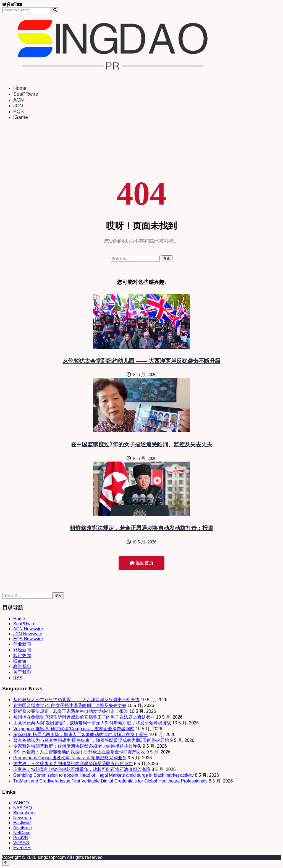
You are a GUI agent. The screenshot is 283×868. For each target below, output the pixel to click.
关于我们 (22, 672)
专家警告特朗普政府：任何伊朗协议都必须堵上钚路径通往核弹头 (77, 746)
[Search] (55, 10)
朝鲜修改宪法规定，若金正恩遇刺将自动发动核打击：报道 (141, 528)
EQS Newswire (28, 639)
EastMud (22, 823)
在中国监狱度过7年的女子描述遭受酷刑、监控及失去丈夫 (141, 444)
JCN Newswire (28, 634)
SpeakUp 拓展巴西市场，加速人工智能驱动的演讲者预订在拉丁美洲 (80, 734)
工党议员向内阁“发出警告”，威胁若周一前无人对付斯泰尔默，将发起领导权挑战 (92, 723)
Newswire (23, 818)
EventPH (22, 848)
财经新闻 (22, 650)
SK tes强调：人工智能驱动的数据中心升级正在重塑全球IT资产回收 (79, 752)
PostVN (21, 838)
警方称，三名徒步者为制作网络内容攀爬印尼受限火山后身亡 (73, 764)
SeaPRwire (26, 94)
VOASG (21, 843)
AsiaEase (23, 828)
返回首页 (141, 563)
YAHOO (21, 803)
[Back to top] (6, 863)
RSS (18, 678)
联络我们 (22, 666)
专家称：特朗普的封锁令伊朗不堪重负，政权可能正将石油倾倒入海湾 (82, 769)
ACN (19, 100)
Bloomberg (24, 813)
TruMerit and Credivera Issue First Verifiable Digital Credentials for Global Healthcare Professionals (110, 781)
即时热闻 (22, 656)
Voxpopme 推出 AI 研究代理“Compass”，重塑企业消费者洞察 (74, 729)
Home (20, 88)
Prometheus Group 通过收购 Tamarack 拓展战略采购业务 (70, 758)
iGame (21, 117)
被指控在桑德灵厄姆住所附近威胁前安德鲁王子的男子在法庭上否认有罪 (84, 717)
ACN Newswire (28, 629)
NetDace (22, 833)
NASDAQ (23, 808)
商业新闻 (22, 644)
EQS (19, 112)
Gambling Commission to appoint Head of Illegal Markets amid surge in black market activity (103, 775)
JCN (18, 106)
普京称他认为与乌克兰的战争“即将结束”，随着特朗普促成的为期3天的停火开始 (91, 740)
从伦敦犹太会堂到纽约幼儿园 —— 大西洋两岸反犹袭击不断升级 (141, 361)
